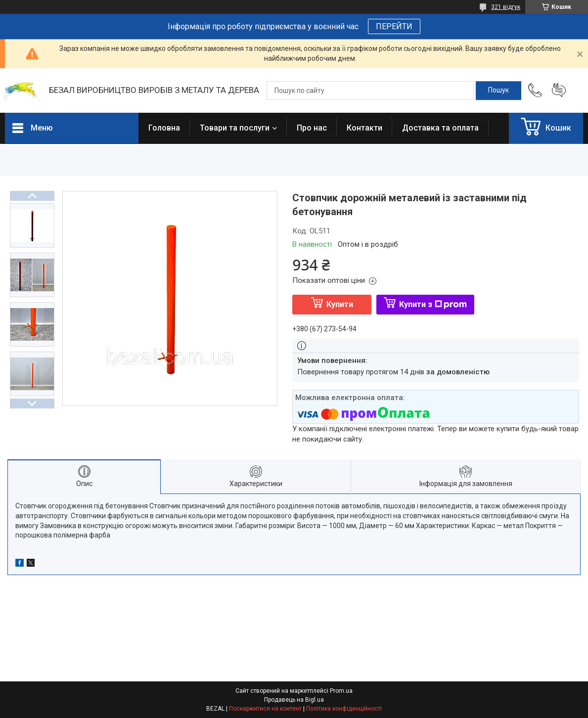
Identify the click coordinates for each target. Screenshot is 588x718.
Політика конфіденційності (344, 709)
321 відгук (506, 7)
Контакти (364, 128)
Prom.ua (341, 691)
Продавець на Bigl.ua (294, 700)
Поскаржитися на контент (265, 709)
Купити (340, 304)
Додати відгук (559, 90)
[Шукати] (498, 90)
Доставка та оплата (440, 128)
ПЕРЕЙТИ (394, 26)
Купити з (433, 304)
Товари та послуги (235, 128)
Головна (164, 128)
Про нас (312, 128)
